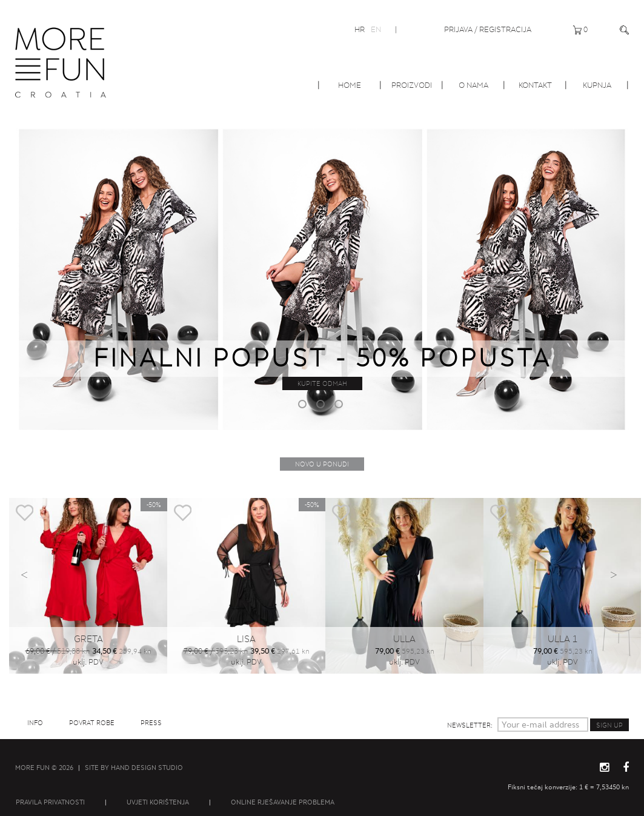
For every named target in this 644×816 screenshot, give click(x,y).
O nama (473, 85)
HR (360, 29)
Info (35, 723)
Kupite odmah (322, 383)
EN (376, 29)
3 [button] (340, 406)
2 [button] (322, 406)
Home (350, 85)
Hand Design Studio (147, 768)
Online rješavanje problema (283, 802)
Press (151, 723)
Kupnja (597, 85)
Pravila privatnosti (50, 802)
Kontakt (535, 85)
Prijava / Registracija (488, 29)
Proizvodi (412, 85)
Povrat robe (92, 723)
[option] (322, 277)
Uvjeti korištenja (158, 802)
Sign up (609, 725)
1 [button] (304, 406)
